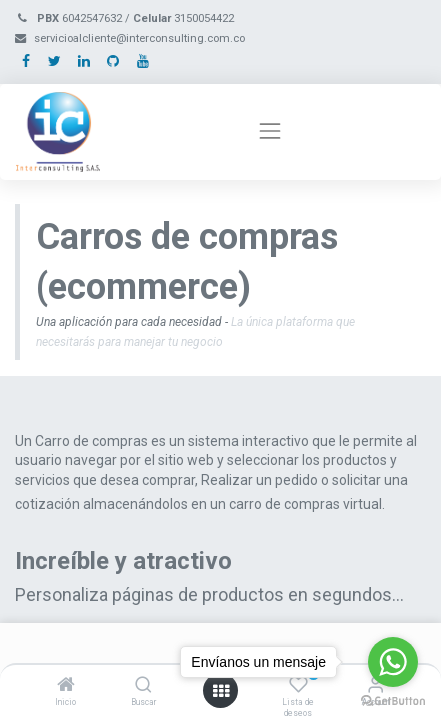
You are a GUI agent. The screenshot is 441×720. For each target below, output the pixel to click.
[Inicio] (66, 686)
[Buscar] (143, 686)
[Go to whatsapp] (393, 662)
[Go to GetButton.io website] (393, 700)
